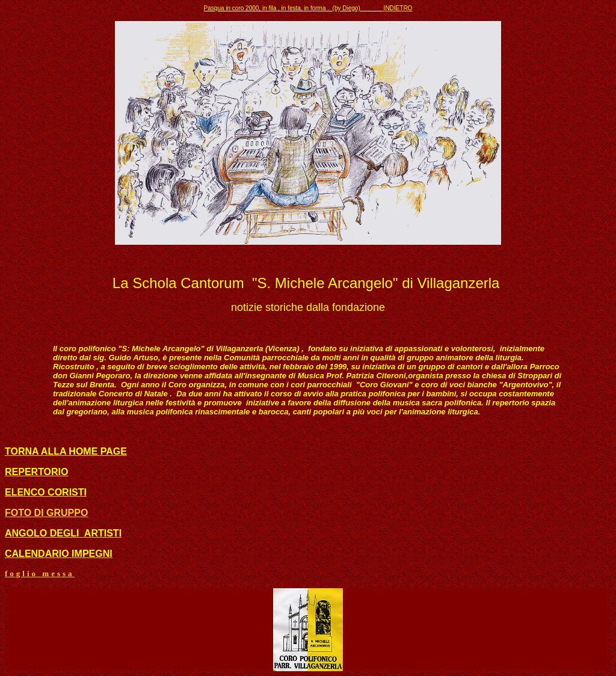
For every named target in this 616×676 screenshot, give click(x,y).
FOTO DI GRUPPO (46, 513)
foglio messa (40, 573)
